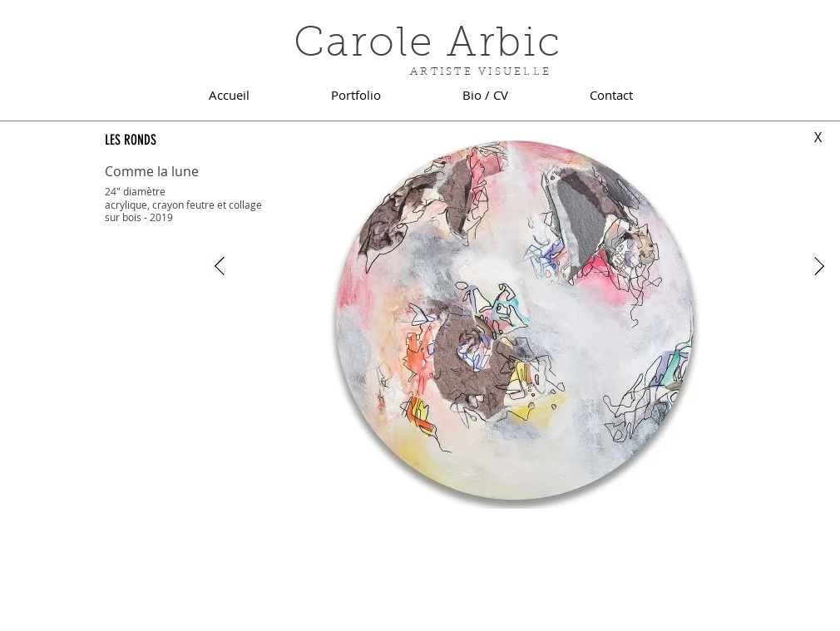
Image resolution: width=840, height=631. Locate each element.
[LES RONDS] (168, 140)
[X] (818, 138)
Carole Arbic (428, 46)
